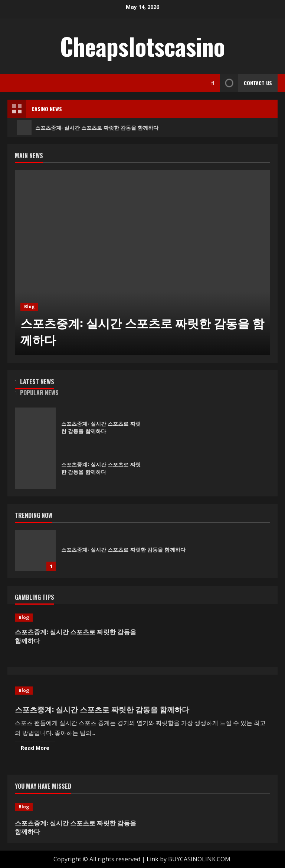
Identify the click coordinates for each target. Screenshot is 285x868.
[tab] (79, 383)
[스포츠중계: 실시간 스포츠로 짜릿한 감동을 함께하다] (142, 263)
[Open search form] (213, 83)
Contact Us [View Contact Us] (246, 83)
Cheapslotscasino (142, 46)
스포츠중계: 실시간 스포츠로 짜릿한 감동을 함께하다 (88, 127)
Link (153, 859)
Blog (29, 307)
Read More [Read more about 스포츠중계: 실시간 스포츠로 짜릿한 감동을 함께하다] (38, 749)
